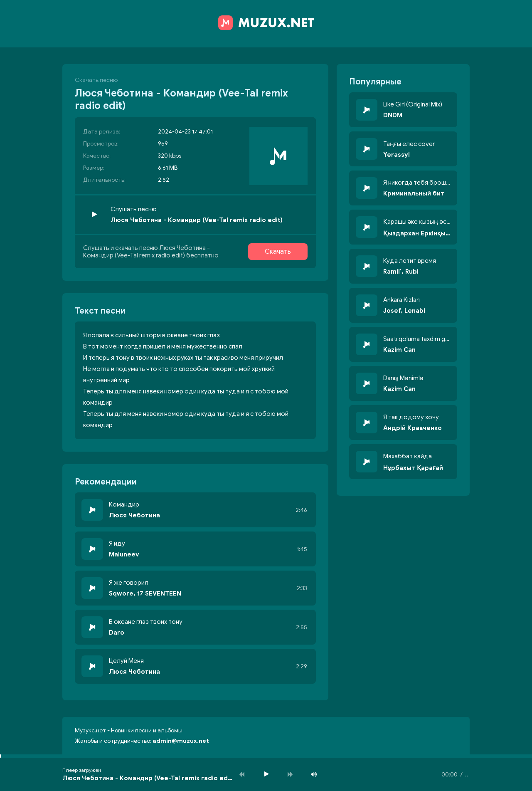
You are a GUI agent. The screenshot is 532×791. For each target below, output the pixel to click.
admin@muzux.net (181, 741)
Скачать (278, 252)
